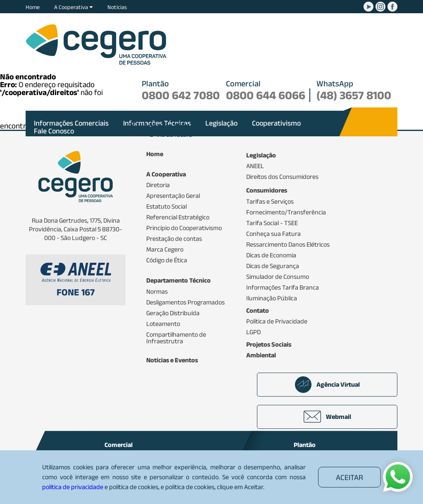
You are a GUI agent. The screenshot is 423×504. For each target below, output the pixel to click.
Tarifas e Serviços (270, 202)
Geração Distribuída (173, 313)
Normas (157, 292)
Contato (258, 311)
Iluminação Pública (272, 298)
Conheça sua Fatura (273, 234)
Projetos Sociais (269, 345)
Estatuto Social (166, 207)
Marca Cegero (165, 250)
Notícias (117, 7)
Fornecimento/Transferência (286, 212)
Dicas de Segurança (273, 266)
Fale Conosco (54, 131)
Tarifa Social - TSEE (272, 223)
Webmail (327, 417)
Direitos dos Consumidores (282, 177)
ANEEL (255, 166)
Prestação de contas (174, 239)
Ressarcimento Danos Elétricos (288, 245)
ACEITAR (349, 477)
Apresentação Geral (173, 196)
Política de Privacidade (277, 321)
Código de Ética (167, 260)
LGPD (253, 332)
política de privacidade (73, 487)
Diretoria (158, 185)
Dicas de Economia (271, 255)
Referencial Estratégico (178, 217)
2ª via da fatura (171, 131)
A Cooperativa (74, 7)
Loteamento (163, 324)
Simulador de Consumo (278, 277)
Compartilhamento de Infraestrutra (176, 338)
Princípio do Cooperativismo (184, 228)
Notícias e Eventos (172, 360)
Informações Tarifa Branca (283, 288)
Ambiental (261, 355)
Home (33, 7)
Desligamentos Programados (185, 302)
